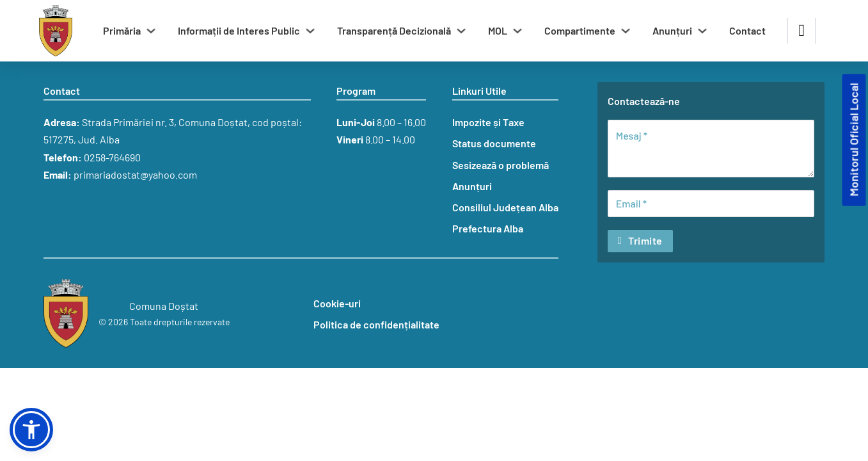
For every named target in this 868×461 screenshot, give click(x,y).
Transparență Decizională (394, 30)
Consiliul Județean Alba (505, 207)
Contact (747, 30)
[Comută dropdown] (151, 31)
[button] (31, 430)
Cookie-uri (337, 303)
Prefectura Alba (488, 228)
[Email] (711, 204)
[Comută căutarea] (801, 31)
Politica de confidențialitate (376, 324)
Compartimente (580, 30)
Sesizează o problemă (501, 165)
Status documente (494, 143)
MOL (498, 30)
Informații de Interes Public (239, 30)
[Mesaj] (711, 149)
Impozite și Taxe (488, 122)
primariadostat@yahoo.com (135, 174)
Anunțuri (672, 30)
